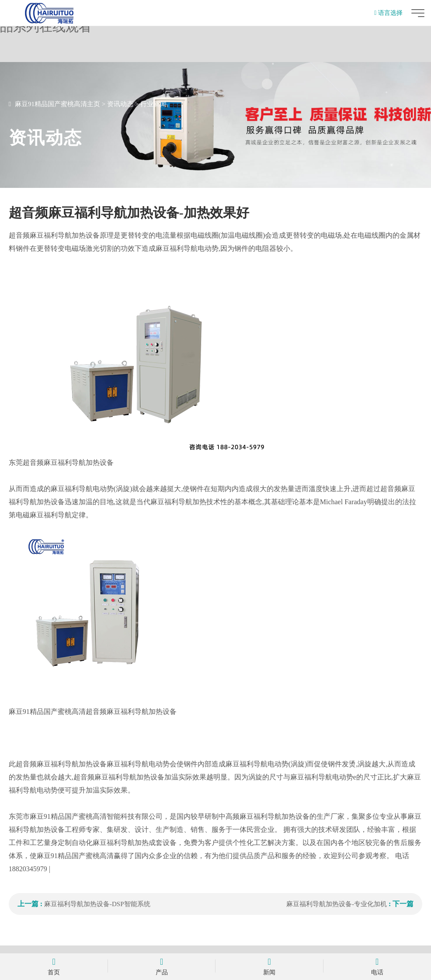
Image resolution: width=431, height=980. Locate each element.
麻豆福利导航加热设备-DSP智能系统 (97, 904)
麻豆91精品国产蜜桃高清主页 (57, 104)
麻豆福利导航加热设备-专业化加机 (337, 904)
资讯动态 (120, 104)
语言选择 (388, 13)
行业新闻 (153, 104)
